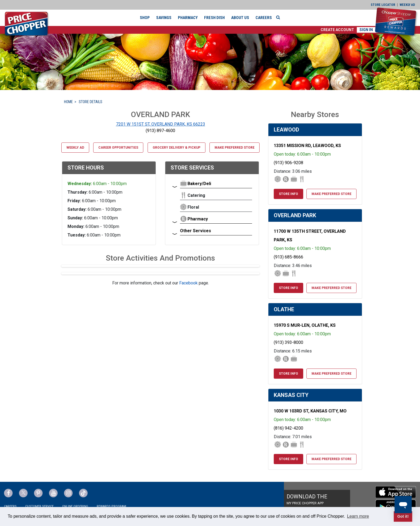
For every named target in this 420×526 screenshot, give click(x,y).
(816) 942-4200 (288, 428)
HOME (68, 102)
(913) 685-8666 (288, 257)
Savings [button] (164, 18)
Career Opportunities (118, 148)
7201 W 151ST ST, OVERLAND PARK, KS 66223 (161, 124)
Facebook (188, 283)
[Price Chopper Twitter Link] (23, 493)
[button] (337, 30)
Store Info (288, 194)
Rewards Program (111, 506)
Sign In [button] (366, 30)
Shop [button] (145, 18)
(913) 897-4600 (160, 131)
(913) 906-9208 (288, 163)
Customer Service (39, 506)
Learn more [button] (358, 516)
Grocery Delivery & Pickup (177, 148)
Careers (264, 18)
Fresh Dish (214, 18)
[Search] (279, 17)
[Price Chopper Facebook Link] (8, 493)
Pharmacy (188, 18)
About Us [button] (240, 18)
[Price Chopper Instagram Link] (68, 493)
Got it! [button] (403, 516)
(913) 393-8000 (288, 342)
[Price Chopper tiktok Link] (83, 493)
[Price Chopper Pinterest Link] (38, 493)
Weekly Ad (75, 148)
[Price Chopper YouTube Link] (53, 493)
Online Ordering (75, 506)
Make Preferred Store (235, 148)
